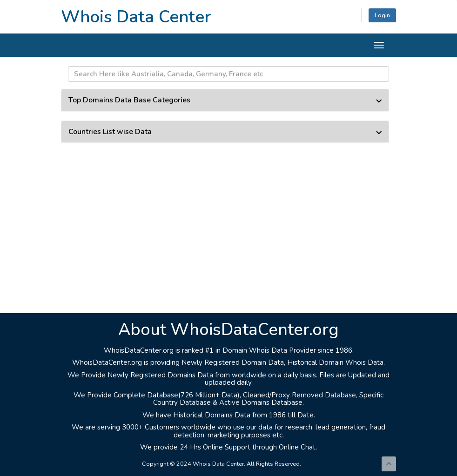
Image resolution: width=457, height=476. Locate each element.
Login (382, 15)
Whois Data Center (136, 17)
